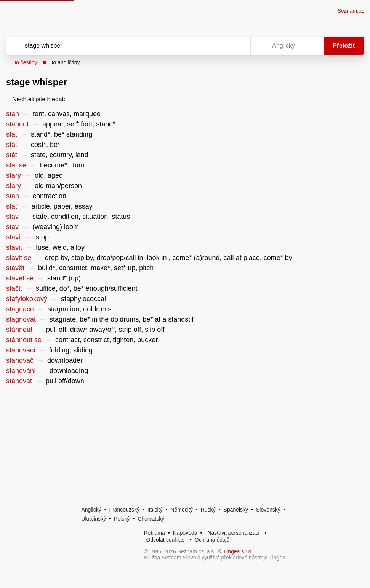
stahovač (20, 360)
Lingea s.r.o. (238, 551)
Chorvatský (151, 519)
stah (13, 196)
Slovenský (268, 510)
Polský (122, 519)
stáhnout (19, 330)
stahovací (21, 350)
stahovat (19, 381)
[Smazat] (221, 46)
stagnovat (21, 319)
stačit (14, 288)
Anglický (91, 510)
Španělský (236, 510)
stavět (15, 268)
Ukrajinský (94, 519)
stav (12, 217)
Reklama (155, 533)
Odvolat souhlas (165, 540)
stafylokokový (27, 299)
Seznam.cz (351, 11)
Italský (155, 510)
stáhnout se (24, 340)
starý (14, 175)
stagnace (20, 309)
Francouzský (124, 510)
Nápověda (185, 533)
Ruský (208, 510)
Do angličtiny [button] (64, 62)
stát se (16, 165)
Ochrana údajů (212, 540)
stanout (17, 124)
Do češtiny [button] (25, 62)
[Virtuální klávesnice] (237, 46)
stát (12, 134)
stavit (14, 237)
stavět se (20, 278)
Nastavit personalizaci (233, 533)
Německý (181, 510)
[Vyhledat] (118, 46)
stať (12, 206)
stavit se (19, 258)
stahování (21, 371)
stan (13, 114)
